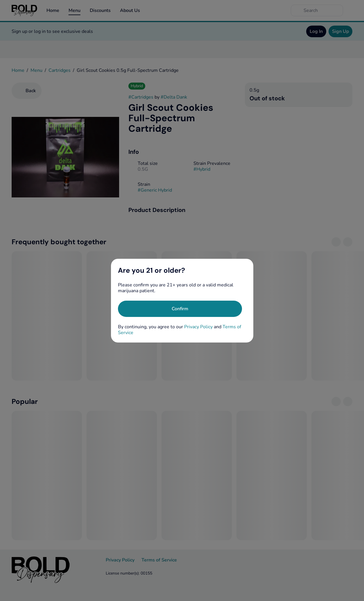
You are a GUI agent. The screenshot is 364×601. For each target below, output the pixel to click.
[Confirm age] (180, 309)
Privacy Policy (198, 327)
